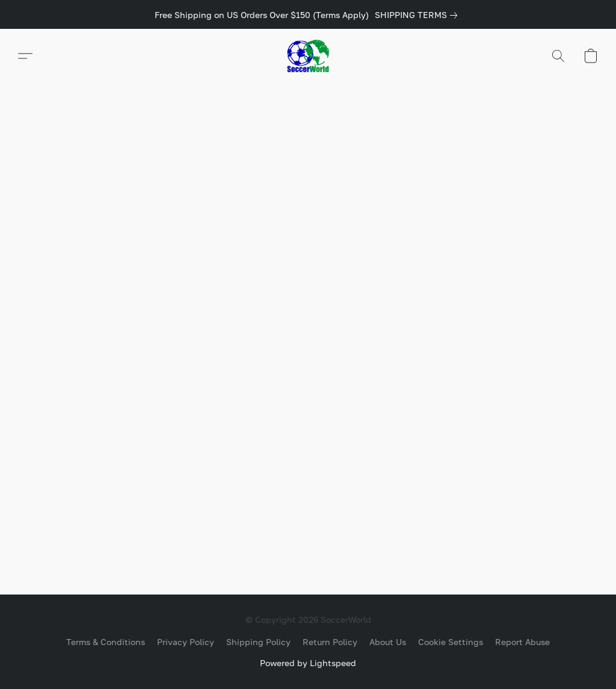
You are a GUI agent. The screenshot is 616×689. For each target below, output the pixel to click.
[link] (418, 15)
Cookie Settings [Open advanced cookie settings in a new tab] (451, 642)
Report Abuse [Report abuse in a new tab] (522, 642)
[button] (308, 56)
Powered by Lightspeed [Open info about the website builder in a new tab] (308, 663)
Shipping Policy (258, 642)
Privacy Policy (186, 642)
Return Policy (330, 642)
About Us (388, 642)
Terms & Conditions (106, 642)
